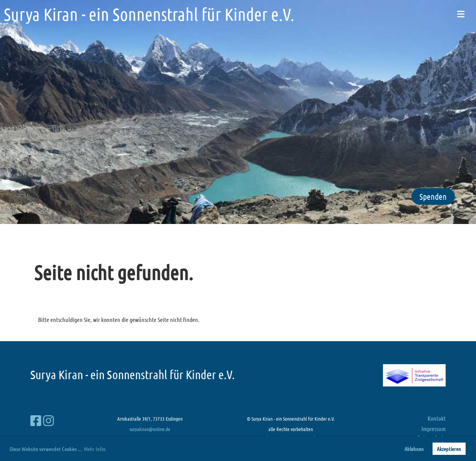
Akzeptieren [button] (449, 449)
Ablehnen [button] (414, 449)
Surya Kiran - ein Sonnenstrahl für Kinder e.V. (149, 14)
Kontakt (437, 418)
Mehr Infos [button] (95, 449)
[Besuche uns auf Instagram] (48, 420)
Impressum (434, 429)
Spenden (433, 196)
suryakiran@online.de (150, 429)
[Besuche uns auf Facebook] (36, 420)
